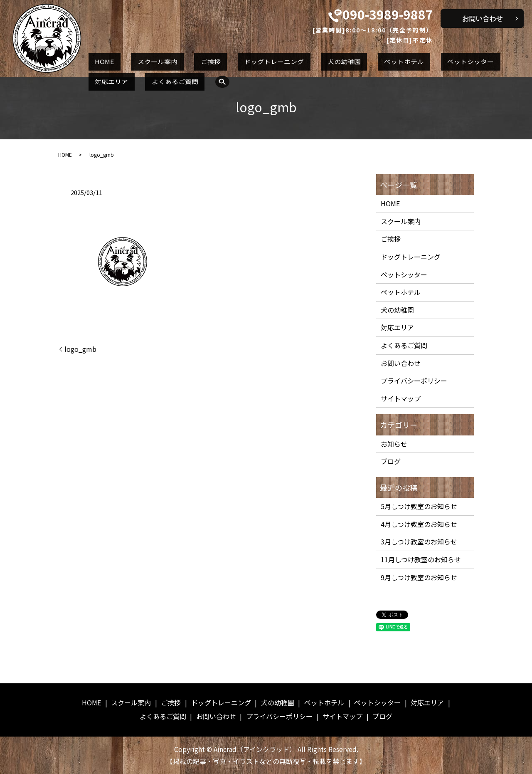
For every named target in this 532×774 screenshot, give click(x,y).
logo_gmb (80, 349)
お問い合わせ (401, 363)
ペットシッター (388, 59)
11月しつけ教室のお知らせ (421, 559)
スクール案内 (138, 59)
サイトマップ (401, 398)
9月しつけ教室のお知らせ (419, 577)
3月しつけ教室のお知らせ (419, 542)
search (96, 74)
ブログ (391, 461)
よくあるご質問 (489, 59)
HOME (98, 59)
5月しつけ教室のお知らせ (419, 506)
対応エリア (438, 59)
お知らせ (394, 444)
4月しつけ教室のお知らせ (419, 524)
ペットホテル (334, 59)
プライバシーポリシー (414, 381)
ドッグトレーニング (230, 59)
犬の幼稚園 (287, 59)
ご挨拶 (179, 59)
